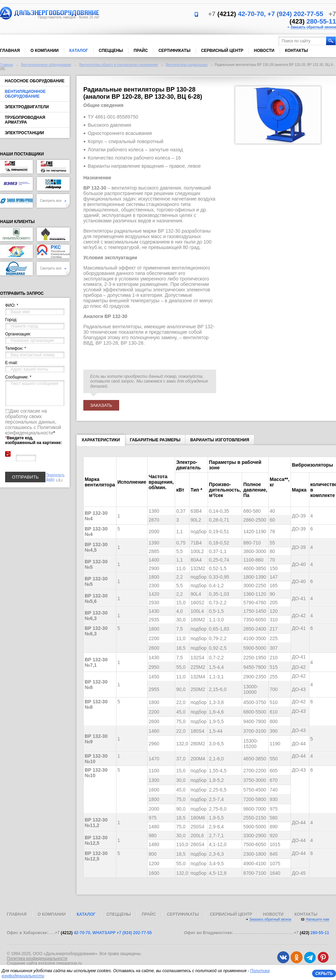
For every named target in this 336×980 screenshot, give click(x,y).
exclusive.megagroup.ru (60, 963)
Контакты (297, 51)
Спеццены (111, 51)
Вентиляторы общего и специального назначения (118, 65)
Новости (264, 51)
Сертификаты (174, 51)
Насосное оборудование (35, 81)
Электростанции (24, 133)
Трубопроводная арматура (25, 120)
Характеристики (101, 441)
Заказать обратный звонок (313, 27)
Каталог (79, 51)
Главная (10, 51)
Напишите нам (318, 919)
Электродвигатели (27, 107)
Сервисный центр (222, 51)
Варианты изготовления (220, 440)
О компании (45, 51)
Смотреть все (53, 201)
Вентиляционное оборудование (46, 65)
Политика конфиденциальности (37, 958)
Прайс (141, 51)
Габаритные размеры (155, 440)
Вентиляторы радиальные (187, 65)
